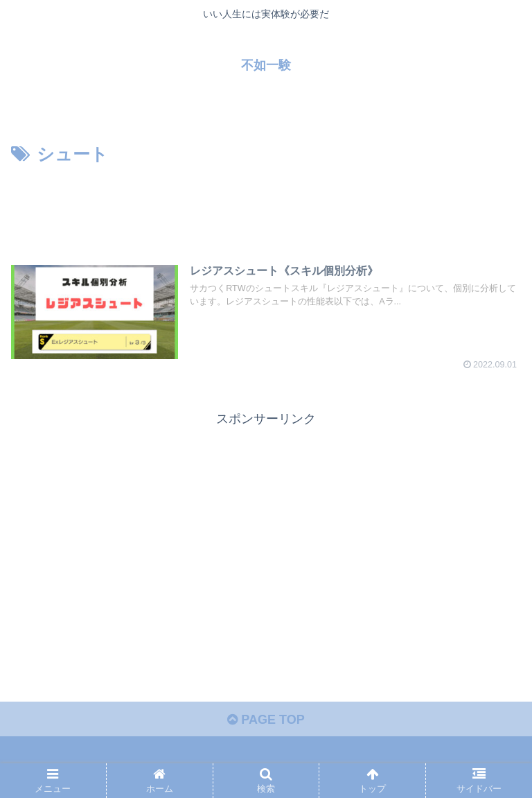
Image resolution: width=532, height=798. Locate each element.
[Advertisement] (266, 208)
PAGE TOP (266, 720)
